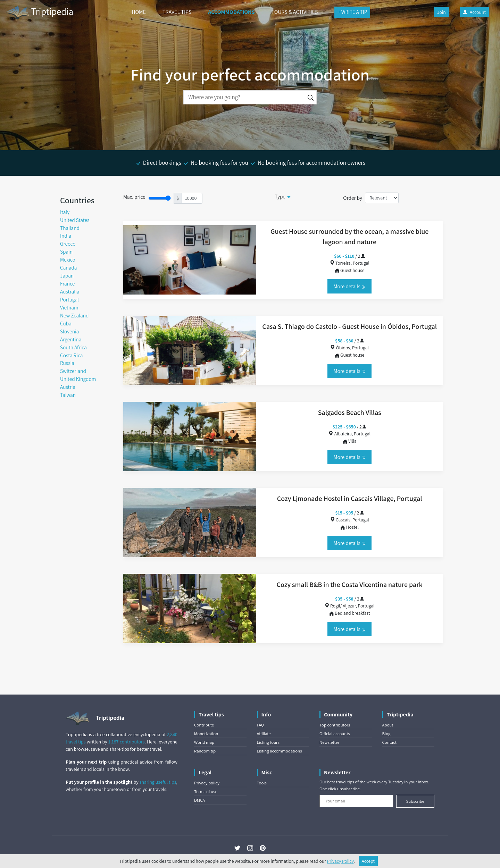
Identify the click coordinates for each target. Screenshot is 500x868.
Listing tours (268, 742)
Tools (262, 783)
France (67, 283)
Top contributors (335, 725)
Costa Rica (71, 355)
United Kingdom (78, 379)
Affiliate (264, 734)
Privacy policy (207, 783)
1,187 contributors (127, 742)
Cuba (66, 323)
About (388, 725)
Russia (67, 363)
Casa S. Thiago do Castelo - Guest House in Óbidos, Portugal (349, 326)
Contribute (204, 725)
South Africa (73, 347)
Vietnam (69, 307)
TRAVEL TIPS (177, 12)
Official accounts (335, 734)
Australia (70, 291)
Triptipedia (39, 12)
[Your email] (356, 801)
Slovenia (69, 331)
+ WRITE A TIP (352, 12)
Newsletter (329, 742)
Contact (389, 742)
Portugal (69, 299)
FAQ (261, 725)
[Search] (244, 97)
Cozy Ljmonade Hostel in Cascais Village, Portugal (350, 499)
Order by (353, 198)
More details (349, 286)
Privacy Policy (340, 861)
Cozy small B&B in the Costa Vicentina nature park (350, 585)
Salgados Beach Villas (350, 412)
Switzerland (73, 371)
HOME (139, 12)
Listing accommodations (280, 751)
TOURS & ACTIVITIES (295, 12)
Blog (386, 734)
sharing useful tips (158, 782)
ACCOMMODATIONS (231, 12)
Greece (68, 244)
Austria (68, 387)
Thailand (70, 228)
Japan (67, 275)
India (66, 236)
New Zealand (74, 315)
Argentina (71, 339)
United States (75, 220)
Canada (68, 267)
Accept (368, 861)
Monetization (206, 734)
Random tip (205, 751)
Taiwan (68, 395)
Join (441, 12)
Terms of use (206, 792)
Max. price (134, 197)
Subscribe (415, 801)
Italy (65, 212)
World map (204, 742)
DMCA (199, 800)
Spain (66, 252)
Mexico (68, 259)
